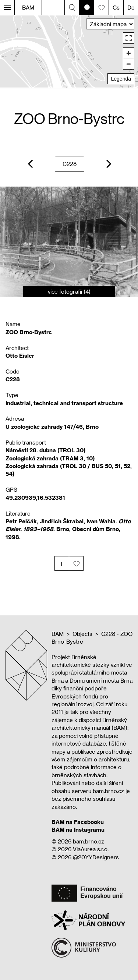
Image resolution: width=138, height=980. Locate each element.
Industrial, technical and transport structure (64, 403)
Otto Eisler (20, 355)
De (131, 7)
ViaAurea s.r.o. (91, 849)
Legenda (121, 79)
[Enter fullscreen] (129, 38)
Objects (82, 634)
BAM (28, 7)
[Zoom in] (129, 53)
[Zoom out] (129, 64)
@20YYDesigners (96, 857)
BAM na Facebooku (78, 822)
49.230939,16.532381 (35, 498)
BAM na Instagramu (78, 829)
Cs (116, 7)
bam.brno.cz (89, 841)
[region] (69, 51)
